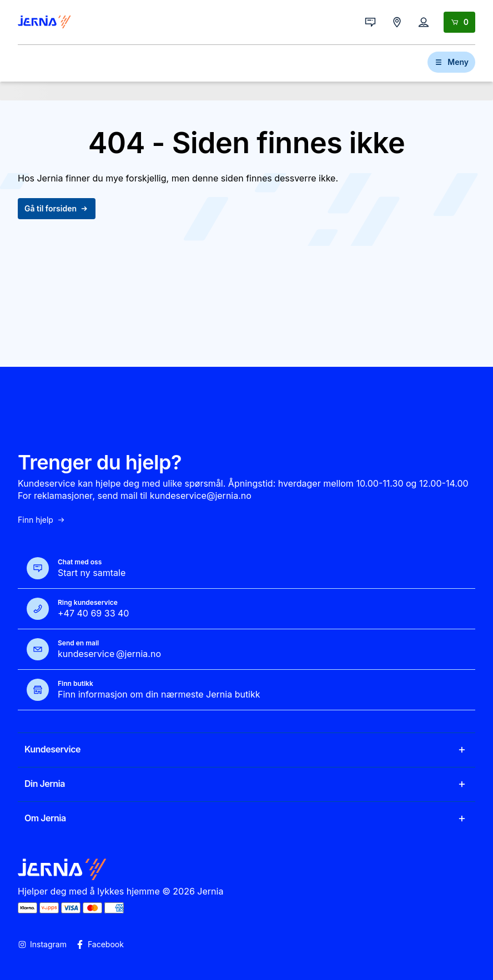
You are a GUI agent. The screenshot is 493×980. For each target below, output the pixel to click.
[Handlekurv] (459, 22)
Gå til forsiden (57, 208)
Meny (451, 62)
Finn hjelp (42, 520)
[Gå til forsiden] (44, 22)
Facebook (100, 944)
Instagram (42, 944)
